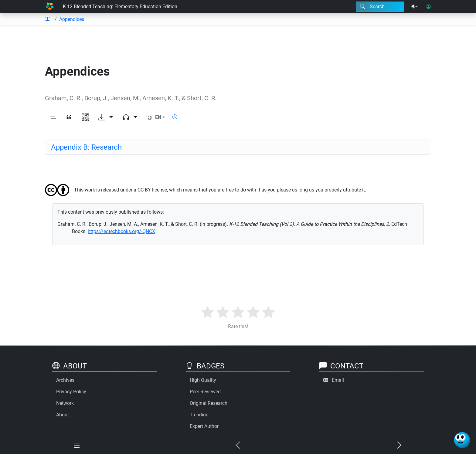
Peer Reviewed (205, 392)
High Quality (203, 380)
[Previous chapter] (238, 446)
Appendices (72, 19)
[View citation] (69, 117)
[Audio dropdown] (130, 117)
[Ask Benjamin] (462, 440)
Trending (199, 415)
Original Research (209, 403)
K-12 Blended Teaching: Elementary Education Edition (120, 7)
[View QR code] (85, 117)
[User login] (428, 7)
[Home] (49, 7)
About (63, 415)
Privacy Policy (71, 392)
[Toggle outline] (53, 117)
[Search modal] (380, 7)
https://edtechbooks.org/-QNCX (121, 231)
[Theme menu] (414, 7)
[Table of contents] (47, 19)
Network (65, 403)
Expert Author (204, 426)
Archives (65, 380)
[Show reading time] (175, 117)
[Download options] (106, 117)
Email (338, 380)
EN (158, 117)
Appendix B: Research (86, 147)
